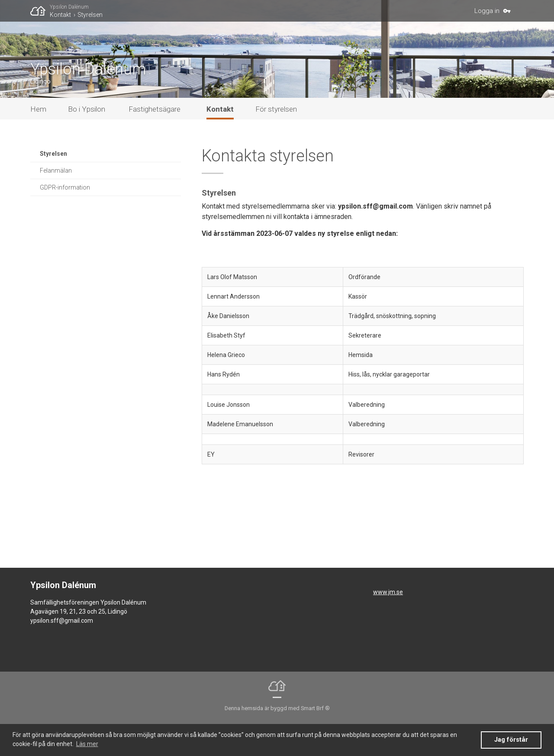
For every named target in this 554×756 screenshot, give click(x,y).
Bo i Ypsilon (87, 139)
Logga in (487, 11)
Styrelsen (90, 15)
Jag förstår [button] (511, 740)
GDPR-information (65, 218)
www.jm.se (388, 622)
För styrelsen (276, 139)
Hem (38, 139)
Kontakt (60, 15)
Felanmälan (56, 201)
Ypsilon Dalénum (69, 7)
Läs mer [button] (87, 744)
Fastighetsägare (155, 139)
